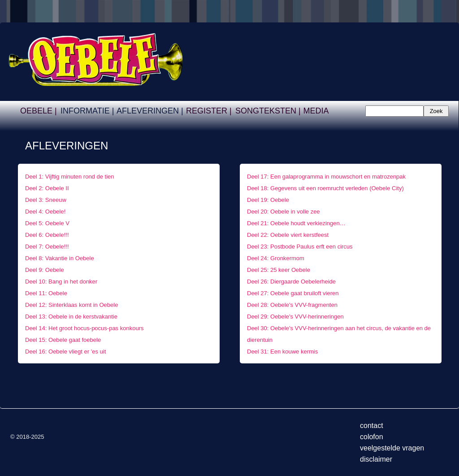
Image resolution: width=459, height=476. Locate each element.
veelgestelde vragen (392, 448)
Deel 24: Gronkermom (276, 258)
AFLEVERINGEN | (150, 111)
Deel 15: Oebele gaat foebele (63, 340)
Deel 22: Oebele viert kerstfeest (288, 235)
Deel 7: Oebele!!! (47, 247)
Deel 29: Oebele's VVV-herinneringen (295, 317)
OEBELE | (39, 111)
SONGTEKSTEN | (268, 111)
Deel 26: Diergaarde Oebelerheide (291, 282)
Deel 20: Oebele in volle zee (284, 212)
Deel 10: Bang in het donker (61, 282)
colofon (372, 437)
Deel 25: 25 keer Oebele (279, 270)
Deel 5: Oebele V (47, 223)
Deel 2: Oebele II (48, 188)
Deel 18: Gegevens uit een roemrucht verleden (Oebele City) (325, 188)
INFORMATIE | (87, 111)
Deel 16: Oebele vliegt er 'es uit (65, 352)
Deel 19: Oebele (268, 200)
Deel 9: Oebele (45, 270)
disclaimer (376, 459)
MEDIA (316, 111)
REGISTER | (209, 111)
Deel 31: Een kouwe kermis (282, 352)
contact (372, 426)
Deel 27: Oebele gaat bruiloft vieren (293, 293)
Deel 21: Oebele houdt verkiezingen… (296, 223)
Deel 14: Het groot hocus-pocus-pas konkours (84, 328)
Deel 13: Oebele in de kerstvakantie (71, 317)
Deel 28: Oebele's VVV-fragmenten (292, 305)
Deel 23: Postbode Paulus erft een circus (300, 247)
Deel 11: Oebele (46, 293)
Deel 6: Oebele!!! (47, 235)
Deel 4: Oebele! (45, 212)
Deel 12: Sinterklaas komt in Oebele (71, 305)
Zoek (436, 111)
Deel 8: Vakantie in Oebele (60, 258)
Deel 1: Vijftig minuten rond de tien (71, 177)
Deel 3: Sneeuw (46, 200)
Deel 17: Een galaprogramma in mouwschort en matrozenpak (328, 177)
